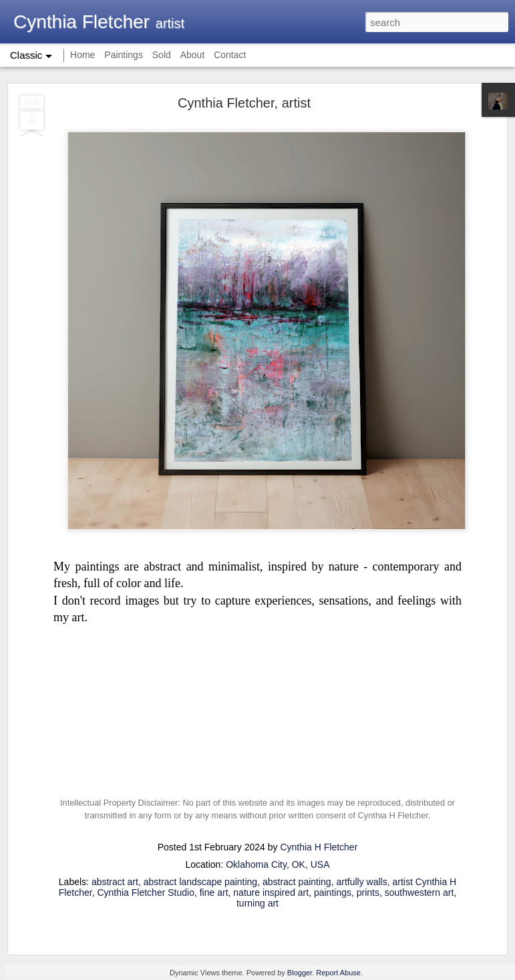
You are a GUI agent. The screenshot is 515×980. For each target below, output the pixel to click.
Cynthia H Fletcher (319, 847)
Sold (162, 55)
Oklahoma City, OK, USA (278, 864)
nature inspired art (271, 892)
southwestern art (419, 892)
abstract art (115, 882)
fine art (214, 892)
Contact (230, 55)
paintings (333, 892)
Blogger (300, 973)
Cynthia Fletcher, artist (244, 103)
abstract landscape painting (200, 882)
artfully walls (361, 882)
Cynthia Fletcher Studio (146, 892)
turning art (257, 903)
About (193, 55)
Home (82, 55)
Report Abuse (338, 973)
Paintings (124, 55)
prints (368, 892)
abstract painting (297, 882)
